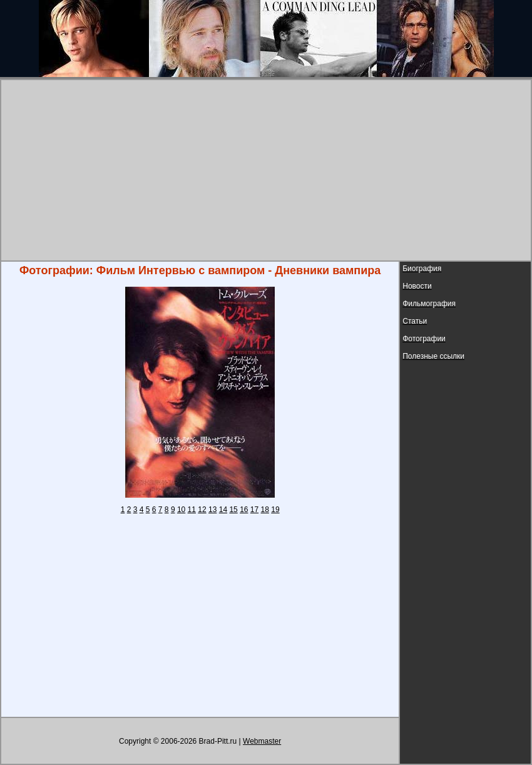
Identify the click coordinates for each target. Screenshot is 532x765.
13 (212, 510)
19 (275, 510)
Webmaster (262, 741)
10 (181, 510)
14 (223, 510)
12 (202, 510)
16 (244, 510)
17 (254, 510)
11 (192, 510)
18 (265, 510)
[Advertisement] (266, 170)
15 (233, 510)
